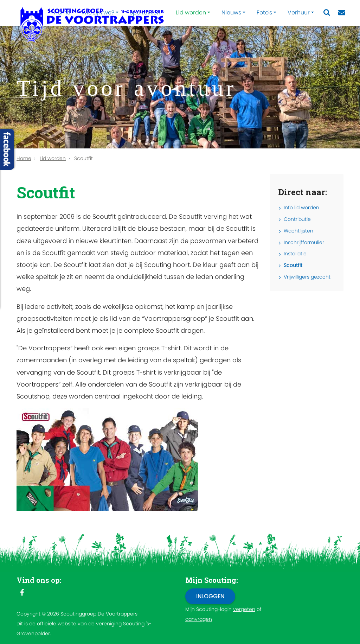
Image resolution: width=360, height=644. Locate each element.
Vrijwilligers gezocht (307, 277)
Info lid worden (301, 208)
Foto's (264, 12)
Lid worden (191, 12)
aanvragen (199, 619)
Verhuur (299, 12)
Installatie (295, 254)
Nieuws (231, 12)
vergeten (244, 609)
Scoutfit (293, 265)
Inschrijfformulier (304, 242)
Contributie (297, 219)
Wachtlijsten (298, 231)
